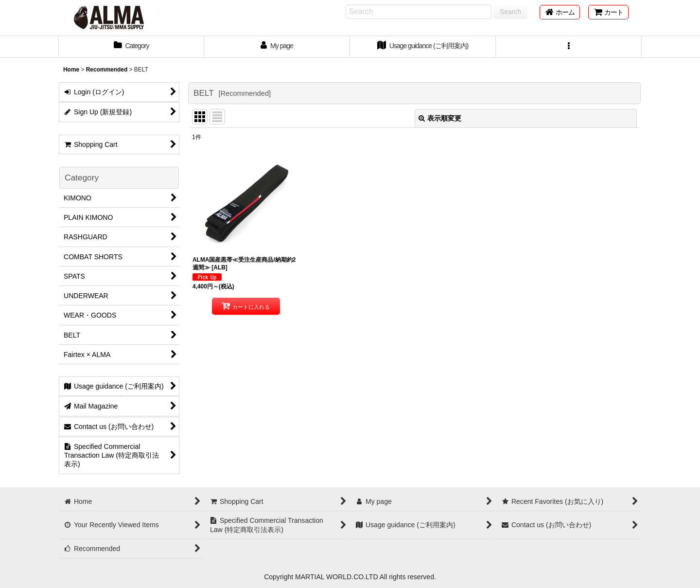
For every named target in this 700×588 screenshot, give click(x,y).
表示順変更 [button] (440, 118)
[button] (569, 47)
